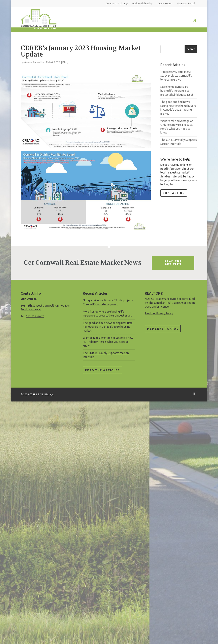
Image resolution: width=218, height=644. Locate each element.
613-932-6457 (35, 316)
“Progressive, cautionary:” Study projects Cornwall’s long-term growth (176, 76)
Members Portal (163, 329)
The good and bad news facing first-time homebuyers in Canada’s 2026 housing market (108, 327)
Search (191, 49)
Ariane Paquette (34, 62)
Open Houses (165, 3)
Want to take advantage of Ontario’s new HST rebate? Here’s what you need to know (108, 342)
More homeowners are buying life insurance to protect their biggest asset (177, 91)
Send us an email (31, 309)
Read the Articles (102, 370)
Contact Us (174, 193)
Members (186, 3)
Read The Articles (173, 263)
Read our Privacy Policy (159, 313)
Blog (65, 62)
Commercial (117, 3)
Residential (143, 3)
